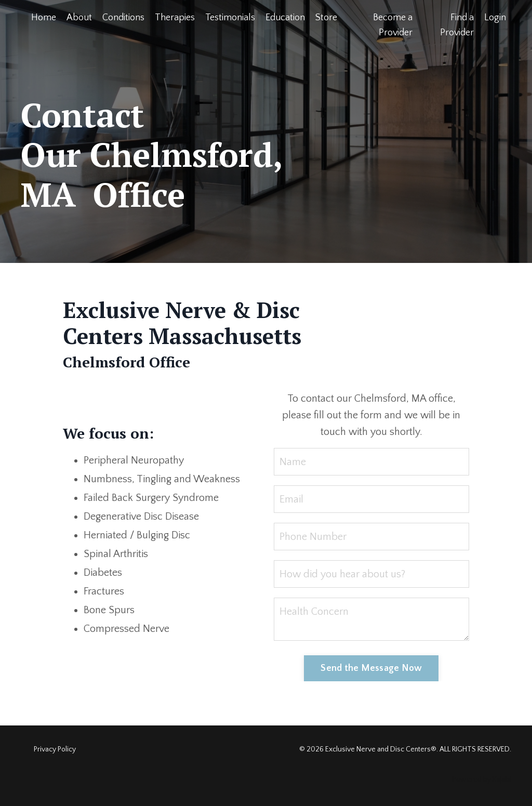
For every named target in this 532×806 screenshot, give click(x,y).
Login (495, 18)
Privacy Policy (55, 749)
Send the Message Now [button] (371, 668)
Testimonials (230, 18)
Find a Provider (457, 25)
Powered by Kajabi (482, 779)
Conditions (123, 18)
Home (44, 18)
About (79, 18)
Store (326, 18)
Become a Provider (393, 25)
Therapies (175, 18)
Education (285, 18)
